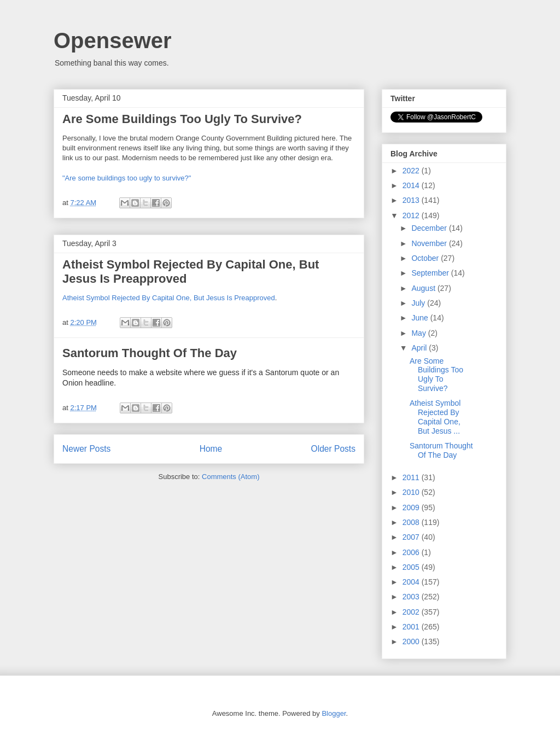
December (430, 228)
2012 (412, 215)
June (421, 318)
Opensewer (113, 40)
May (419, 333)
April (420, 348)
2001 (412, 627)
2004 (412, 582)
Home (211, 449)
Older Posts (333, 449)
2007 (412, 537)
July (419, 303)
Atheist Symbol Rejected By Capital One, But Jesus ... (435, 417)
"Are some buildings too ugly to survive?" (127, 178)
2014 (412, 185)
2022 (412, 171)
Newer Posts (86, 449)
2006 (412, 552)
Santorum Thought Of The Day (150, 353)
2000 (412, 641)
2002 (412, 612)
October (426, 258)
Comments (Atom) (231, 477)
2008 (412, 522)
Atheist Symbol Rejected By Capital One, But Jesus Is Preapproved (169, 298)
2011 (412, 477)
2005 (412, 567)
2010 (412, 492)
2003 (412, 597)
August (424, 288)
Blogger (334, 713)
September (431, 273)
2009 (412, 507)
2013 (412, 200)
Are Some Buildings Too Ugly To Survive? (182, 119)
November (430, 243)
